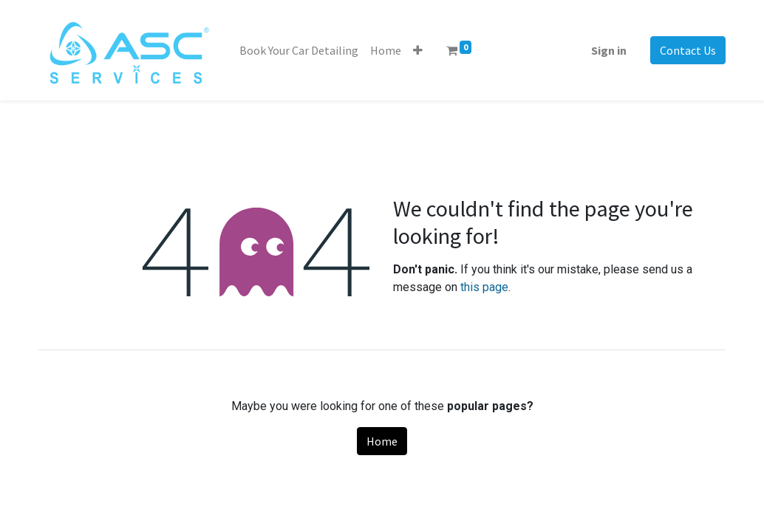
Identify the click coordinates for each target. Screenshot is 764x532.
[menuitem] (299, 50)
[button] (418, 50)
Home (382, 441)
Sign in (609, 50)
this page (484, 287)
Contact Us (688, 50)
